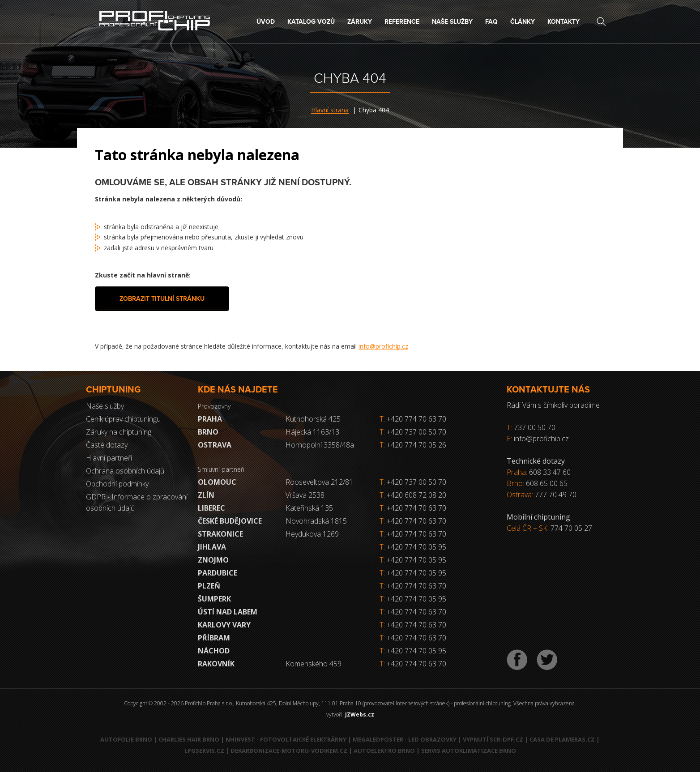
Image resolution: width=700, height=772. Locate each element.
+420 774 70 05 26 (413, 445)
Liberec (211, 508)
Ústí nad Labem (228, 612)
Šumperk (214, 599)
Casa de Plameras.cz (562, 739)
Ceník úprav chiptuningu (123, 419)
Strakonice (220, 534)
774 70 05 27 (571, 528)
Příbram (214, 638)
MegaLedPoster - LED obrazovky (405, 739)
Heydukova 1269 (312, 534)
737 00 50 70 (535, 427)
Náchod (214, 651)
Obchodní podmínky (117, 484)
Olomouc (217, 482)
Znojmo (213, 560)
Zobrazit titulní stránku (162, 299)
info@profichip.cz (383, 346)
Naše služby (452, 22)
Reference (402, 22)
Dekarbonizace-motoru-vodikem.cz (289, 751)
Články (523, 22)
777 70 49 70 (556, 495)
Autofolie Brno (126, 739)
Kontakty (563, 22)
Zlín (206, 495)
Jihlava (212, 547)
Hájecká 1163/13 (312, 432)
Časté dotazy (107, 445)
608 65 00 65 (547, 483)
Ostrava (215, 445)
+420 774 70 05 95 (416, 547)
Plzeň (209, 586)
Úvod (266, 22)
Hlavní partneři (109, 458)
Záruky (360, 22)
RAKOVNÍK (216, 664)
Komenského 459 (314, 664)
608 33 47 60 (550, 472)
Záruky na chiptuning (119, 432)
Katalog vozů (311, 22)
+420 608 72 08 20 (416, 495)
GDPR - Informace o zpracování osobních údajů (137, 502)
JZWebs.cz (360, 714)
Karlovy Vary (224, 625)
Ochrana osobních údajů (125, 471)
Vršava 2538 (305, 495)
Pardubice (218, 573)
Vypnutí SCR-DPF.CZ (493, 739)
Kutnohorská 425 (313, 419)
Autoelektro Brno (384, 751)
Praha (210, 419)
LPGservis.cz (204, 751)
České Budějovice (230, 521)
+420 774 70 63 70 (413, 419)
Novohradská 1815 (316, 521)
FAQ (491, 22)
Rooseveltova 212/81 (319, 482)
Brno (208, 432)
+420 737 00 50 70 (413, 432)
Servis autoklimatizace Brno (469, 751)
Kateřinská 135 (309, 508)
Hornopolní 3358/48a (320, 445)
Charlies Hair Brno (189, 739)
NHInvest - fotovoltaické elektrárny (286, 739)
